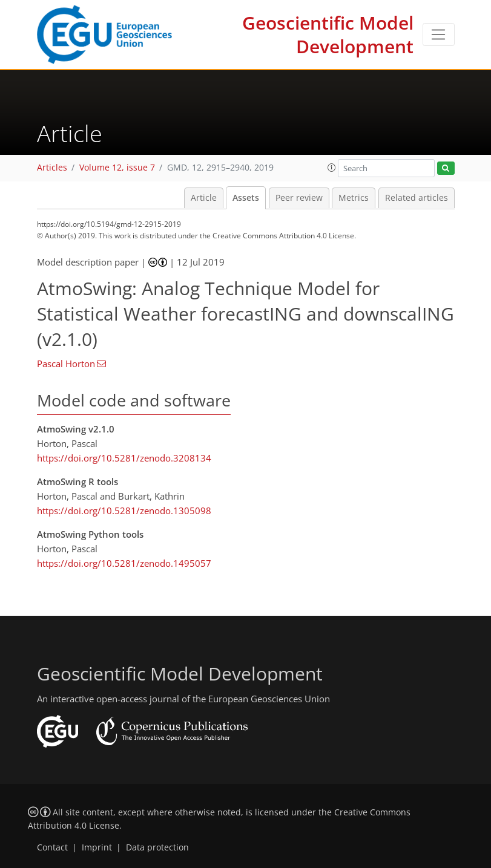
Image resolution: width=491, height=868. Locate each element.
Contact (52, 847)
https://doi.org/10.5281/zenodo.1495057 (124, 563)
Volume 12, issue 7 (117, 168)
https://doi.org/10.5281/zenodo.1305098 (124, 511)
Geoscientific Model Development (328, 34)
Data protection (157, 847)
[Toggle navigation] (439, 34)
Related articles (417, 198)
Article (204, 198)
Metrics (354, 198)
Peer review (299, 198)
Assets (246, 198)
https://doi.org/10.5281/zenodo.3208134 (124, 458)
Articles (52, 168)
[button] (332, 168)
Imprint (97, 847)
